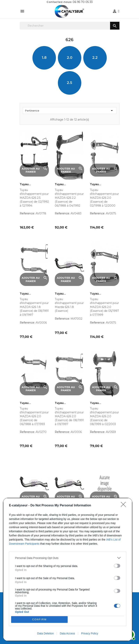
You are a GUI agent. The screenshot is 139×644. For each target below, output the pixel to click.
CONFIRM (39, 620)
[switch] (117, 566)
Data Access (67, 633)
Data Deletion (45, 633)
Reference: (27, 213)
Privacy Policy (90, 633)
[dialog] (68, 569)
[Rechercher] (70, 26)
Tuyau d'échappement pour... (31, 184)
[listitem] (68, 558)
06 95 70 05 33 (83, 2)
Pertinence (70, 111)
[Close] (125, 506)
